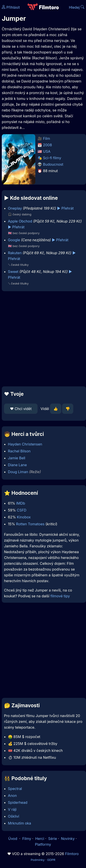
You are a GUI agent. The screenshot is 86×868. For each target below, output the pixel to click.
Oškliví (14, 816)
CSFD (22, 510)
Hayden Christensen (25, 444)
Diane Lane (18, 465)
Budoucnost (53, 164)
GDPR (51, 860)
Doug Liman (18, 472)
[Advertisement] (42, 339)
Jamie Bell (17, 458)
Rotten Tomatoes (30, 524)
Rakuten (15, 253)
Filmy (27, 839)
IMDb (21, 503)
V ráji (12, 809)
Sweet (13, 272)
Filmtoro (72, 854)
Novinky (68, 839)
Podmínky (38, 860)
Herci (40, 839)
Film (47, 138)
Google (14, 240)
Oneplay (15, 208)
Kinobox (24, 517)
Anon (13, 796)
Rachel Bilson (19, 451)
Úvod (13, 839)
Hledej (77, 7)
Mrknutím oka (20, 823)
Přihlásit (11, 7)
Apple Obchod (20, 221)
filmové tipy (60, 596)
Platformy (43, 844)
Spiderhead (18, 802)
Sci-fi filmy (52, 158)
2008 (48, 145)
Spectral (15, 789)
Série (53, 839)
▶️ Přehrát (65, 208)
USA (47, 151)
